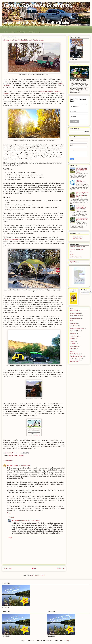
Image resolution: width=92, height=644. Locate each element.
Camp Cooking (73, 323)
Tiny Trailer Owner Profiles (76, 356)
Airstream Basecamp (75, 313)
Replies (12, 517)
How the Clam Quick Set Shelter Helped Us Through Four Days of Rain (82, 194)
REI (71, 252)
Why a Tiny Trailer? (74, 361)
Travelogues (35, 27)
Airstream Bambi (74, 311)
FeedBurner (37, 435)
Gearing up (72, 339)
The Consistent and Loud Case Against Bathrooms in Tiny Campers (81, 208)
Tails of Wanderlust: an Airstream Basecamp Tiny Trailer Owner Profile (82, 170)
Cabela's (72, 254)
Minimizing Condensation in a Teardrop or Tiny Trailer (82, 182)
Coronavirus (73, 333)
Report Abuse (74, 262)
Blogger (68, 640)
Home (6, 27)
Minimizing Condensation (12, 239)
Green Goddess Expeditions (47, 27)
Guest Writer (73, 344)
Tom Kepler (15, 520)
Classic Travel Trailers (75, 331)
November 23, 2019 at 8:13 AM (21, 465)
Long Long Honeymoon (75, 257)
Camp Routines (12, 456)
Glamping (66, 27)
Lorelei (9, 465)
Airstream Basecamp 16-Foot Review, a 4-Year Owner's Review (82, 219)
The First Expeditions (75, 354)
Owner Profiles (25, 27)
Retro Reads (73, 349)
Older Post (61, 569)
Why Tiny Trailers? (14, 27)
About (39, 32)
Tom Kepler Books (22, 32)
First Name (73, 112)
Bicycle (13, 32)
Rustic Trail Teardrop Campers (77, 247)
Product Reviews (74, 346)
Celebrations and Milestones (77, 328)
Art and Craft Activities (75, 316)
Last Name (73, 116)
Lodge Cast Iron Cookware (76, 249)
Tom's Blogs (32, 32)
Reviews (6, 32)
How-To (59, 27)
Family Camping (74, 336)
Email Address (74, 107)
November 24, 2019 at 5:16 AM (30, 520)
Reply (9, 513)
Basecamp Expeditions (75, 318)
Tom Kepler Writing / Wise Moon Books (78, 238)
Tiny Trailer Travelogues (76, 359)
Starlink (72, 351)
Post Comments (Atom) (38, 575)
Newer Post (7, 569)
